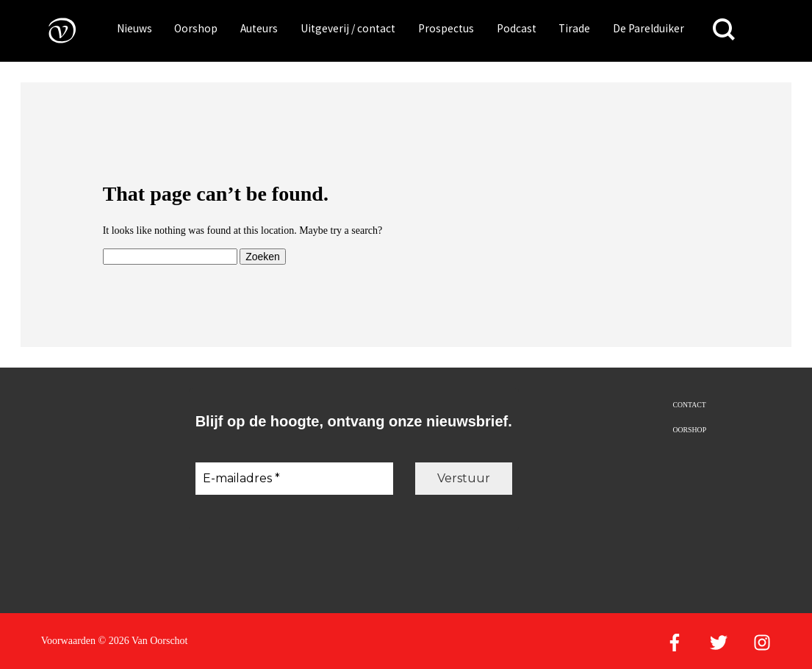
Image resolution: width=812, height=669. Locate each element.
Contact (689, 405)
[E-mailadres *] (294, 479)
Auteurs (259, 28)
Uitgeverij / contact (348, 28)
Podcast (517, 28)
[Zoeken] (724, 30)
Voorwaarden (68, 641)
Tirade (574, 28)
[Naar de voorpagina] (51, 30)
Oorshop (196, 28)
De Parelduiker (648, 28)
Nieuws (134, 28)
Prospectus (446, 28)
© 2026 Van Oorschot (143, 641)
